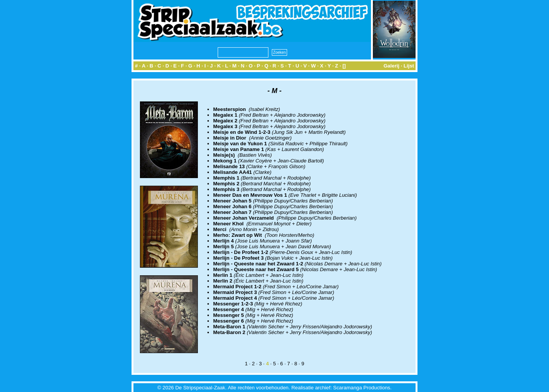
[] (344, 66)
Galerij (392, 66)
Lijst (409, 66)
